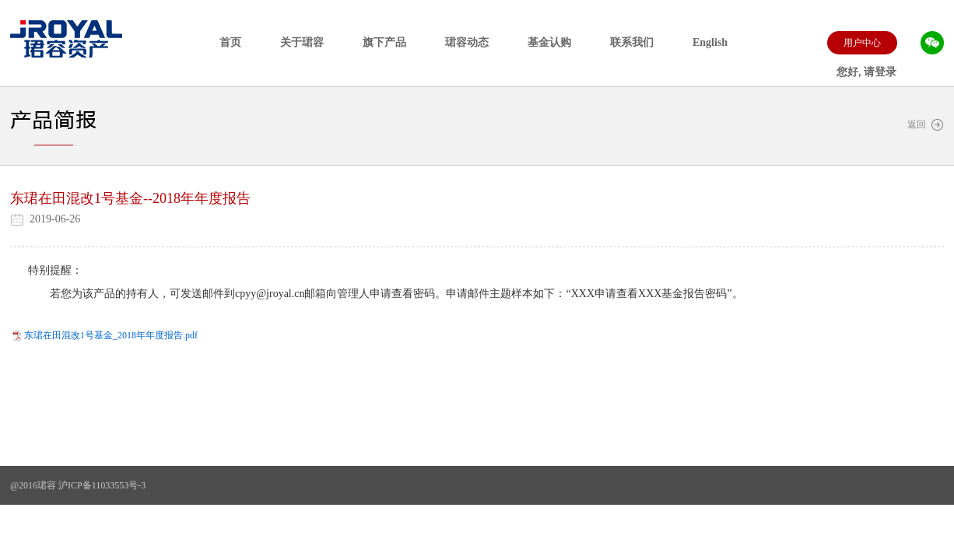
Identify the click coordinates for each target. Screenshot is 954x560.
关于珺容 (302, 42)
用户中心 (862, 43)
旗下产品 (384, 42)
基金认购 (549, 42)
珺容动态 (467, 42)
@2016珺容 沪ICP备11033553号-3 (78, 485)
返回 (926, 125)
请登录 (880, 72)
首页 (230, 42)
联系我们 (632, 42)
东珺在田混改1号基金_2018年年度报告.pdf (111, 335)
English (710, 42)
